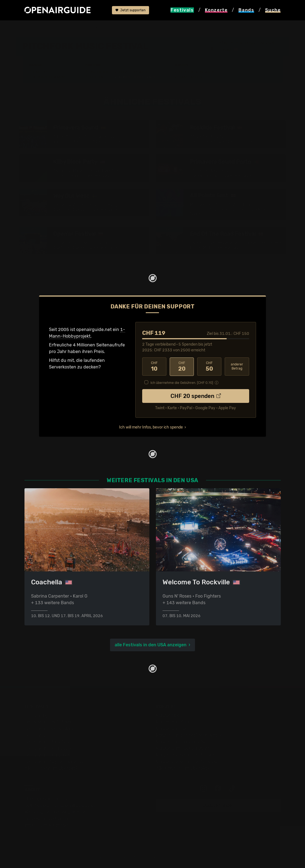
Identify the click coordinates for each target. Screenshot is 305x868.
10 (154, 366)
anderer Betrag (237, 366)
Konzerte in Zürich (175, 722)
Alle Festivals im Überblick (51, 768)
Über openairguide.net (48, 798)
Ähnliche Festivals (137, 77)
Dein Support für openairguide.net (60, 805)
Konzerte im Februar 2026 (183, 748)
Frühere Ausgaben (197, 72)
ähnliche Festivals (151, 28)
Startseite (26, 28)
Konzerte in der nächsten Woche (189, 735)
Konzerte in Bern (173, 728)
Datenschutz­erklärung (48, 818)
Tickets (96, 77)
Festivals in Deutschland (50, 728)
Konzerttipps (169, 715)
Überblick (99, 72)
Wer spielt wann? (49, 77)
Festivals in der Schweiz (49, 722)
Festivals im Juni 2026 (48, 748)
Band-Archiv (191, 77)
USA (69, 28)
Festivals (51, 28)
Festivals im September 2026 (55, 761)
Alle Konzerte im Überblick (183, 768)
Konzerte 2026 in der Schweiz (187, 761)
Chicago (226, 49)
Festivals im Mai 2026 (47, 741)
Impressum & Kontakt (46, 825)
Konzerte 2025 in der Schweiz (187, 755)
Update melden (218, 805)
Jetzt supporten (130, 10)
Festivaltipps (38, 715)
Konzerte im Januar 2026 (182, 741)
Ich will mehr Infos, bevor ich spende (151, 427)
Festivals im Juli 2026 (47, 755)
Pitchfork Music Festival (103, 28)
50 (209, 366)
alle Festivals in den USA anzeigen (151, 645)
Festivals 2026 (40, 735)
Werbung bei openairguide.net (56, 812)
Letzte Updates (133, 72)
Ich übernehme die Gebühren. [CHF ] (182, 382)
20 (182, 366)
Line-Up (40, 72)
